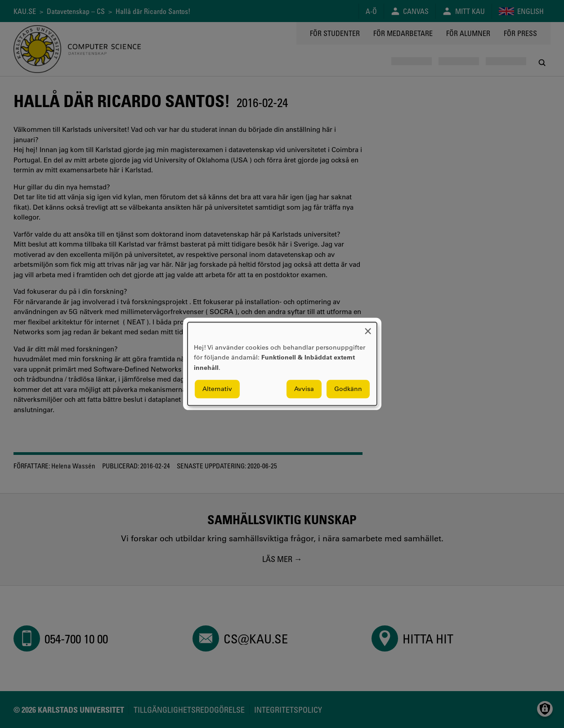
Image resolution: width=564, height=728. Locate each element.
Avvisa (304, 389)
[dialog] (282, 364)
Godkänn (348, 389)
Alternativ (217, 389)
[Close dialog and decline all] (368, 328)
